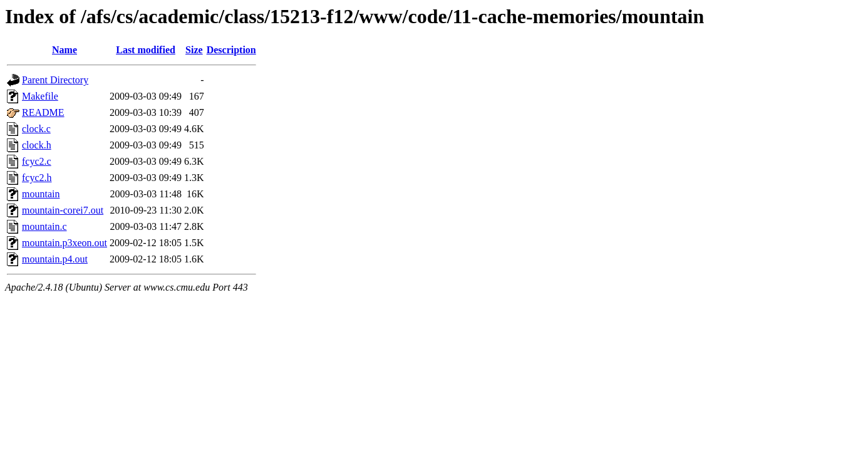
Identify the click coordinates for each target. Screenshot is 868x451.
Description (231, 50)
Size (194, 50)
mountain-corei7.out (63, 210)
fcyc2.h (37, 178)
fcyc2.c (37, 161)
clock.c (36, 129)
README (43, 112)
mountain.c (44, 226)
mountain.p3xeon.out (65, 243)
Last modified (146, 50)
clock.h (37, 145)
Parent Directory (55, 80)
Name (65, 50)
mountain (41, 194)
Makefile (40, 96)
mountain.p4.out (55, 259)
